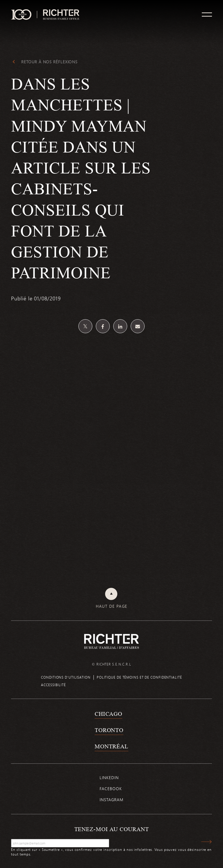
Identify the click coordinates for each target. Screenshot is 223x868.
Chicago (108, 714)
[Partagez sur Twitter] (85, 326)
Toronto (109, 730)
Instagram (111, 800)
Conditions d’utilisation (66, 677)
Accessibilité (53, 685)
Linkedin (109, 778)
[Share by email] (138, 326)
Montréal (111, 746)
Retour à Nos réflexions (49, 62)
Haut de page (112, 606)
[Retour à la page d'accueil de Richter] (111, 641)
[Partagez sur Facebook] (103, 326)
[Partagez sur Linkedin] (120, 326)
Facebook (111, 789)
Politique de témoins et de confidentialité (139, 677)
